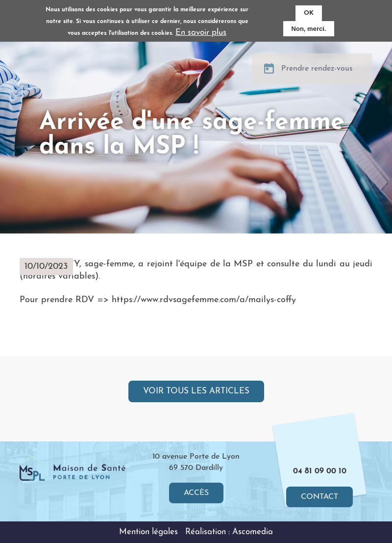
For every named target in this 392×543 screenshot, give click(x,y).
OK (309, 13)
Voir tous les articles (196, 391)
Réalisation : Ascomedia (229, 532)
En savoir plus (201, 32)
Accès (196, 493)
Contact (319, 497)
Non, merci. (309, 28)
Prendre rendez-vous (317, 75)
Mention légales (148, 532)
